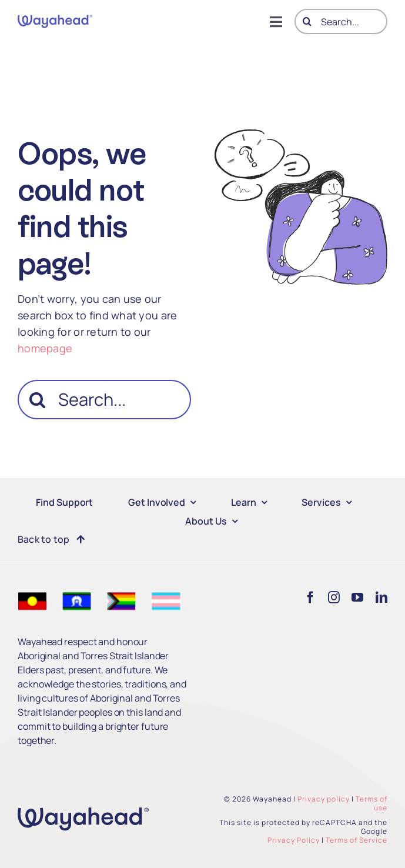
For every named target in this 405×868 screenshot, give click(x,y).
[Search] (307, 21)
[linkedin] (381, 597)
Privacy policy (324, 799)
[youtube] (357, 597)
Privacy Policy (294, 840)
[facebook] (310, 597)
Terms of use (371, 803)
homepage (45, 348)
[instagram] (334, 597)
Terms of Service (357, 840)
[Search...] (341, 21)
